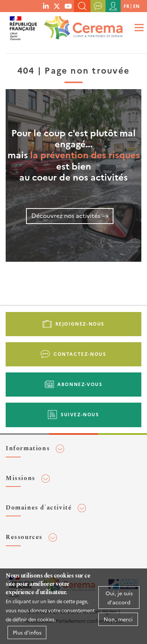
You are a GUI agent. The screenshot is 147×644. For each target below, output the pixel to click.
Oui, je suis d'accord (119, 598)
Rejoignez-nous (80, 324)
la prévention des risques (85, 154)
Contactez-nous (80, 354)
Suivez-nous (80, 414)
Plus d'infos (27, 632)
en (136, 6)
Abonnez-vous (80, 384)
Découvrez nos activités (66, 215)
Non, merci (118, 619)
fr (126, 6)
